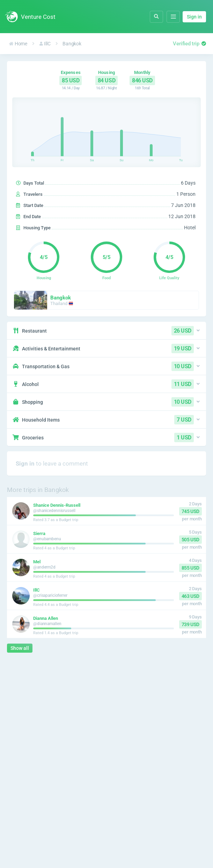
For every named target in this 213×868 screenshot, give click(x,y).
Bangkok (72, 44)
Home (18, 44)
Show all (20, 648)
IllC (45, 44)
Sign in (194, 17)
